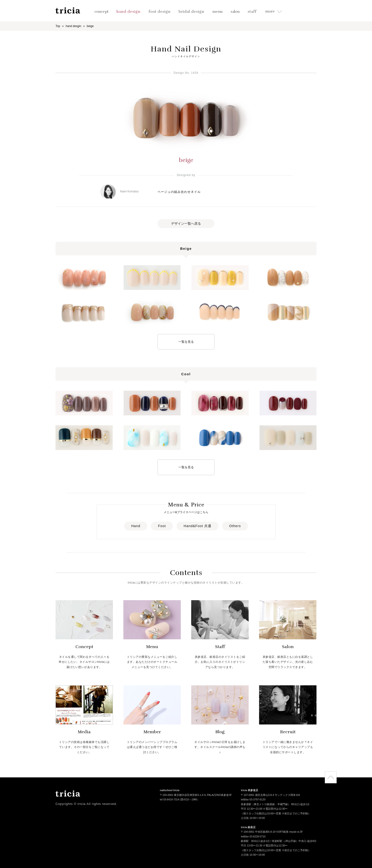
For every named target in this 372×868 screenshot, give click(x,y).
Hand (136, 526)
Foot (162, 526)
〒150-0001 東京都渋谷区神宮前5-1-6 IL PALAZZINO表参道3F (196, 795)
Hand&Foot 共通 (198, 526)
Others (235, 526)
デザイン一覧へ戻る (186, 223)
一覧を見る (186, 342)
